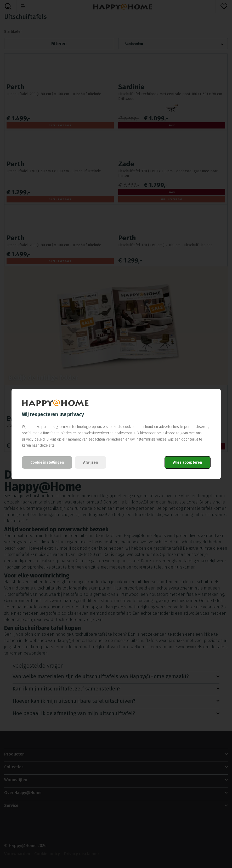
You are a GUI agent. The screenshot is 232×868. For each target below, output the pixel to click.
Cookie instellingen (47, 462)
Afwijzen (90, 462)
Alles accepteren (188, 462)
